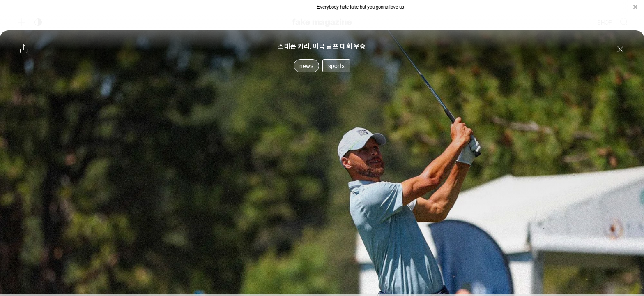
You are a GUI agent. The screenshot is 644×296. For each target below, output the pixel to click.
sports (336, 66)
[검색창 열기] (624, 22)
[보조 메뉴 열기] (22, 22)
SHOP (605, 22)
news (306, 66)
